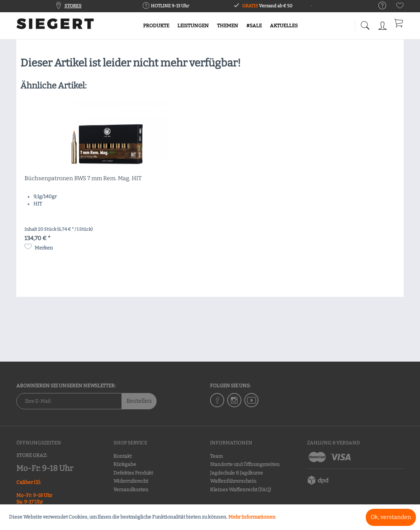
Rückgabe (125, 464)
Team (216, 456)
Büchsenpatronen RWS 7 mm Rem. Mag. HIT (83, 178)
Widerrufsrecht (131, 481)
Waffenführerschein (233, 481)
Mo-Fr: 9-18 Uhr (45, 468)
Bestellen (139, 401)
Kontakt (123, 456)
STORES (73, 6)
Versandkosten (131, 490)
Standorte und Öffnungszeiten (245, 464)
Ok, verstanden (391, 517)
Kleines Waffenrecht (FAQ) (241, 490)
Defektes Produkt (133, 473)
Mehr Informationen (252, 517)
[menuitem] (378, 6)
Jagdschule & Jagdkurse (237, 473)
